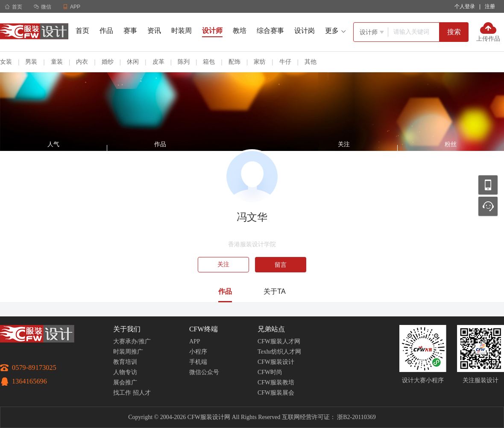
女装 (6, 62)
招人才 (142, 393)
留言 (281, 265)
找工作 (122, 393)
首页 (13, 7)
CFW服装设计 (276, 362)
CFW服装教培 (276, 382)
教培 (240, 31)
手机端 (198, 362)
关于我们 (127, 329)
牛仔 (285, 62)
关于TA (274, 291)
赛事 (130, 31)
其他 (311, 62)
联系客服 (488, 206)
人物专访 (125, 372)
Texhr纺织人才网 (279, 352)
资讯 (154, 31)
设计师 (212, 31)
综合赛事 (270, 31)
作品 (106, 31)
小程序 (198, 352)
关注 (223, 264)
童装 (57, 62)
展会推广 (125, 382)
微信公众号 (204, 372)
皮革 (158, 62)
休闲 (133, 62)
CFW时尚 (270, 372)
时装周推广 (128, 352)
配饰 (234, 62)
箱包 (209, 62)
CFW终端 (204, 329)
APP (195, 341)
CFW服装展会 (276, 393)
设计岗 (305, 31)
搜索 (454, 32)
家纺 (260, 62)
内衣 (82, 62)
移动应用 (488, 185)
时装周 (182, 31)
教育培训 (125, 362)
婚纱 (108, 62)
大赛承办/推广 (132, 341)
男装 (31, 62)
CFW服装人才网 (279, 341)
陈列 (184, 62)
